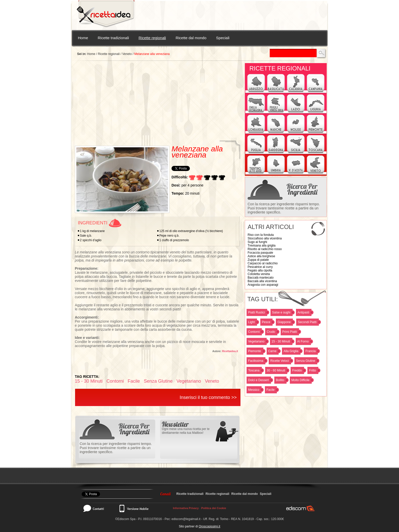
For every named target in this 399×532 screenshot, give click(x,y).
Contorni (254, 332)
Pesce (266, 322)
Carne (272, 351)
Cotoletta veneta (259, 274)
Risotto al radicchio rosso (265, 249)
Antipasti (303, 312)
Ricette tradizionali (113, 38)
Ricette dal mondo (191, 38)
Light (251, 322)
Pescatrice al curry (260, 267)
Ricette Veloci (280, 361)
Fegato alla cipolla (260, 270)
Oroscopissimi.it (210, 526)
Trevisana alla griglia (262, 246)
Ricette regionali (152, 38)
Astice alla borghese (261, 256)
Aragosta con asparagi (263, 285)
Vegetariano (256, 341)
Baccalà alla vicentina (262, 281)
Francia (310, 351)
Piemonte (255, 351)
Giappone (284, 322)
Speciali (223, 38)
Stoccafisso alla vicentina (265, 238)
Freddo (297, 370)
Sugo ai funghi (257, 242)
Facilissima (256, 361)
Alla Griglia (291, 351)
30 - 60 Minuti (276, 370)
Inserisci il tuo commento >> (208, 397)
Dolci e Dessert (258, 380)
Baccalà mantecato (261, 278)
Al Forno (303, 341)
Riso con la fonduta (261, 235)
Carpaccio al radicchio (263, 263)
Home (83, 38)
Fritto (312, 370)
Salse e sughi (281, 312)
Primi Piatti (289, 332)
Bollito (280, 380)
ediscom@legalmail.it (186, 519)
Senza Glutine (305, 361)
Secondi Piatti (307, 322)
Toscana (254, 370)
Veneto (127, 54)
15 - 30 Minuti (281, 341)
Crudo (271, 332)
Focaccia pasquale (260, 253)
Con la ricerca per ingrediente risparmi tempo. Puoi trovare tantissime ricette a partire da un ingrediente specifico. (284, 208)
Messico (254, 390)
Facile (270, 390)
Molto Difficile (300, 380)
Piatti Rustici (256, 312)
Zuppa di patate (258, 260)
